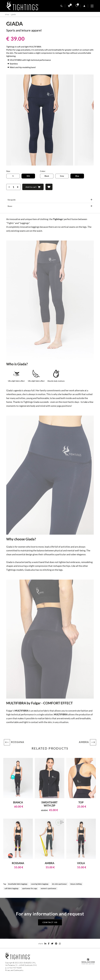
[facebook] (49, 943)
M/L (28, 176)
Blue (77, 176)
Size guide (12, 200)
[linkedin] (45, 943)
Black (47, 176)
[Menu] (93, 6)
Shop (7, 14)
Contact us (50, 922)
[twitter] (52, 943)
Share (10, 206)
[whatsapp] (60, 943)
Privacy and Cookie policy (14, 970)
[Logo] (23, 6)
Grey (62, 176)
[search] (61, 6)
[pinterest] (56, 943)
